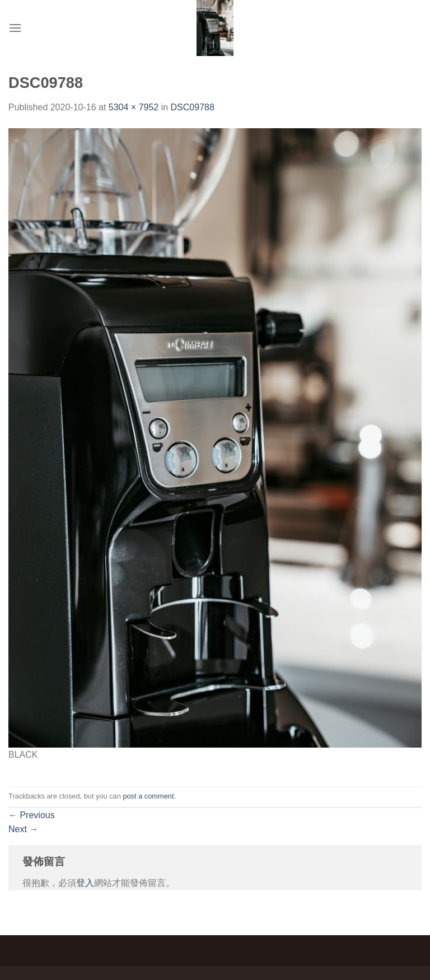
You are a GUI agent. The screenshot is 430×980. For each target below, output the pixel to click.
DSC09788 (193, 107)
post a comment (148, 796)
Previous (32, 815)
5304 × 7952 (134, 107)
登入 (85, 883)
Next (23, 829)
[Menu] (15, 28)
